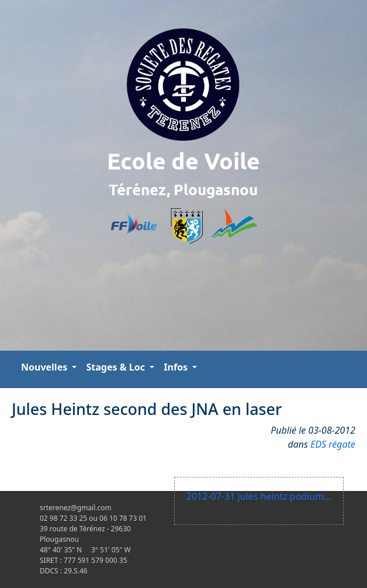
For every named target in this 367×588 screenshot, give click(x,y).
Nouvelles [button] (45, 367)
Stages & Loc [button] (117, 367)
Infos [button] (177, 367)
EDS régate (333, 444)
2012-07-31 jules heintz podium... (259, 496)
